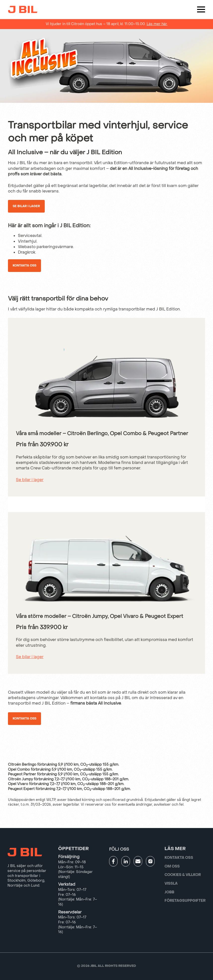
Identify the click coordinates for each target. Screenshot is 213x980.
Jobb (169, 892)
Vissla (171, 884)
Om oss (172, 866)
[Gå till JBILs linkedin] (126, 861)
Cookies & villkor (183, 875)
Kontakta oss (24, 265)
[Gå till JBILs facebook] (113, 861)
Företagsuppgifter (185, 901)
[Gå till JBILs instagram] (150, 861)
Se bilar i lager (26, 206)
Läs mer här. (157, 24)
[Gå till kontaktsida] (138, 861)
